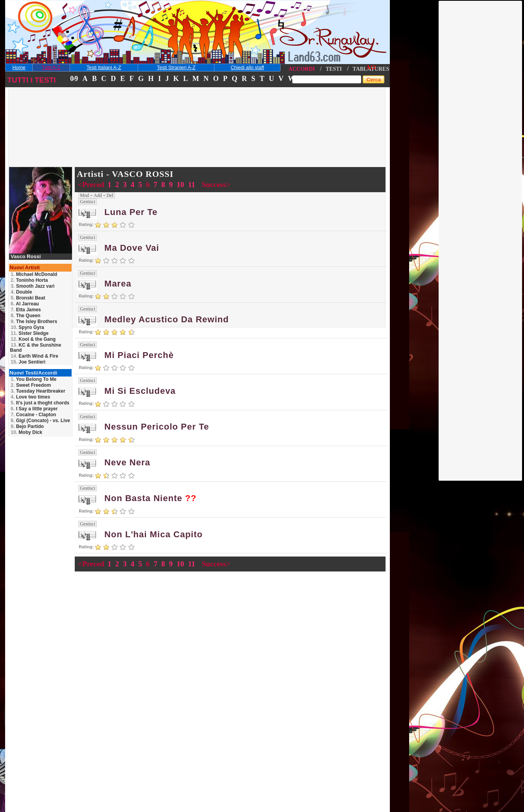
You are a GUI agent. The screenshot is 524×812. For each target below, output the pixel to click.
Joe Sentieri (28, 362)
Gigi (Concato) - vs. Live (40, 421)
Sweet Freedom (31, 385)
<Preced (92, 185)
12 (373, 67)
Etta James (26, 310)
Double (21, 292)
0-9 (74, 79)
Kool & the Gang (33, 339)
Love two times (30, 397)
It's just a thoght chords (40, 403)
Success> (216, 185)
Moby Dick (26, 432)
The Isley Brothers (34, 321)
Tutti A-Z (51, 68)
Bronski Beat (28, 298)
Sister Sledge (30, 333)
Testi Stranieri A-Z (176, 68)
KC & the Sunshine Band (35, 348)
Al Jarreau (25, 304)
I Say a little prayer (34, 409)
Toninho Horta (29, 280)
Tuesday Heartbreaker (38, 391)
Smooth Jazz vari (32, 286)
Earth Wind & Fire (34, 356)
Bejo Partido (27, 426)
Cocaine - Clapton (33, 415)
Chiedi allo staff (247, 68)
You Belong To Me (33, 379)
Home (19, 68)
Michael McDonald (34, 274)
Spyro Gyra (27, 327)
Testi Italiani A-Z (104, 68)
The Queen (25, 316)
